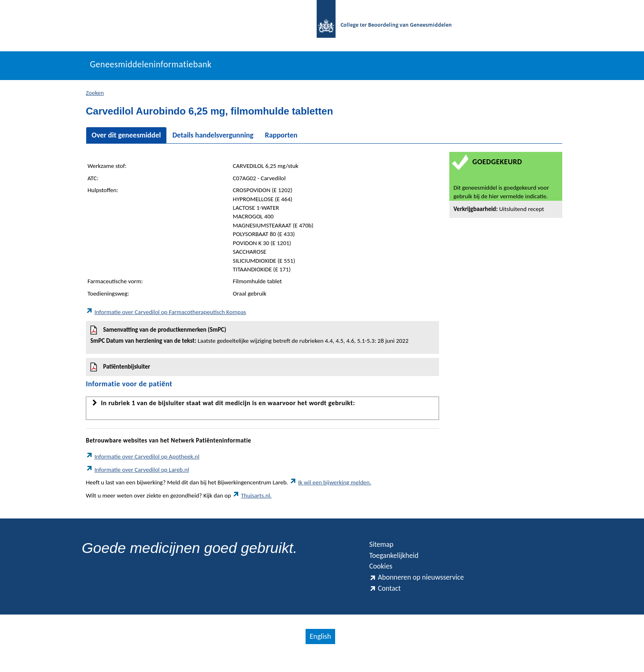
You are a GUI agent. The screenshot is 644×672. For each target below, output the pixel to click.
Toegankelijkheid (398, 562)
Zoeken (95, 97)
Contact (387, 601)
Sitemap (383, 549)
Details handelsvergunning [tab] (213, 139)
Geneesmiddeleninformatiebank (163, 69)
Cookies (383, 575)
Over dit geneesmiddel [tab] (126, 139)
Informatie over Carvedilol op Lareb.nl (137, 474)
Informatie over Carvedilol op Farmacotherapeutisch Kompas (166, 316)
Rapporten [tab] (281, 139)
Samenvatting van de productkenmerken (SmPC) (262, 339)
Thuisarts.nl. (252, 500)
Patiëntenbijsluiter (120, 371)
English (320, 649)
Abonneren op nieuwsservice (424, 588)
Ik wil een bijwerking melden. (330, 487)
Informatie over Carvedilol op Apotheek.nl (143, 461)
